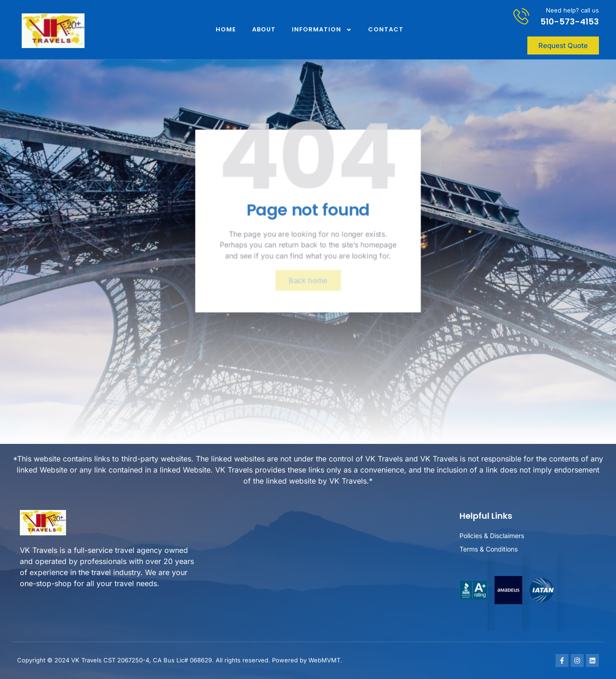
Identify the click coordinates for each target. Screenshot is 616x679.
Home (226, 29)
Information (322, 30)
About (264, 29)
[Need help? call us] (522, 16)
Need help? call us (572, 10)
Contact (386, 29)
